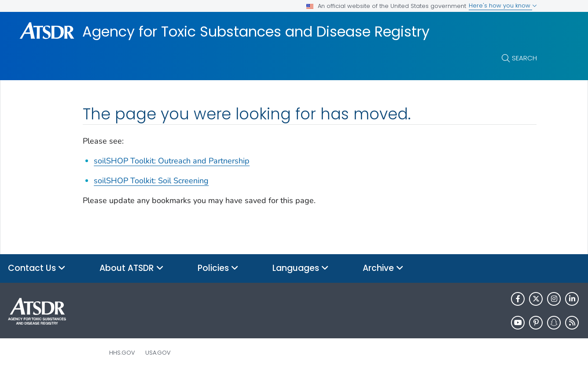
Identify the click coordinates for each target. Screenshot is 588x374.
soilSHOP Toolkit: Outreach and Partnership (172, 161)
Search (524, 58)
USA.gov (158, 353)
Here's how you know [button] (503, 6)
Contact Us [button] (37, 268)
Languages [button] (301, 268)
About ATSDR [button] (132, 268)
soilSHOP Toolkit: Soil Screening (151, 181)
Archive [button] (383, 268)
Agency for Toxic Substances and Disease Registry (256, 32)
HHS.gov (122, 353)
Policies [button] (218, 268)
